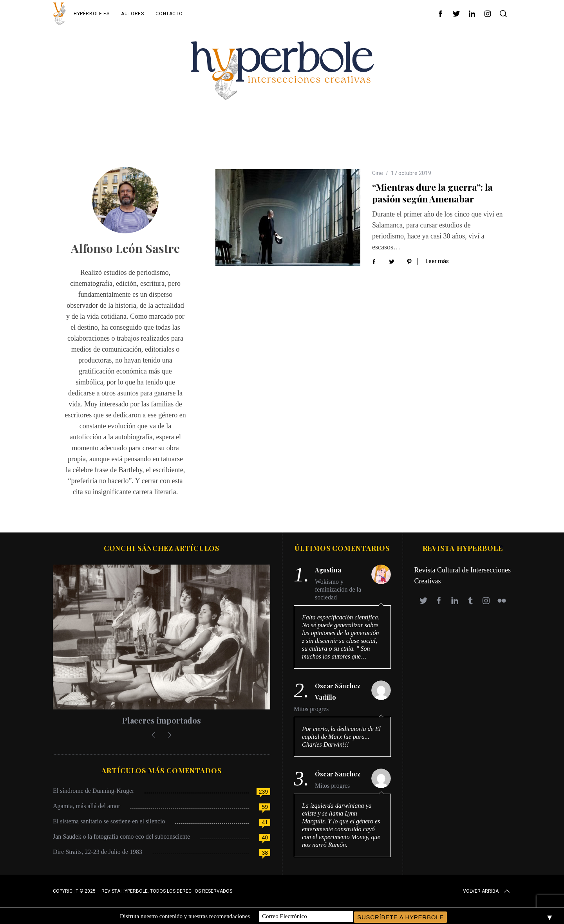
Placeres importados (162, 720)
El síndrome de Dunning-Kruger (94, 791)
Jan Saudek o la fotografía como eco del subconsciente (121, 836)
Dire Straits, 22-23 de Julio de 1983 (98, 852)
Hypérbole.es (91, 14)
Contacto (169, 14)
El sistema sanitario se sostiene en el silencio (109, 821)
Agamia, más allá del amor (87, 806)
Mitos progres (311, 709)
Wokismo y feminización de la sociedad (338, 589)
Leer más (437, 261)
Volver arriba (487, 891)
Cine (378, 173)
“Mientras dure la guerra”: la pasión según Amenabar (432, 193)
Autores (132, 14)
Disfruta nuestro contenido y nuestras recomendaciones (185, 916)
